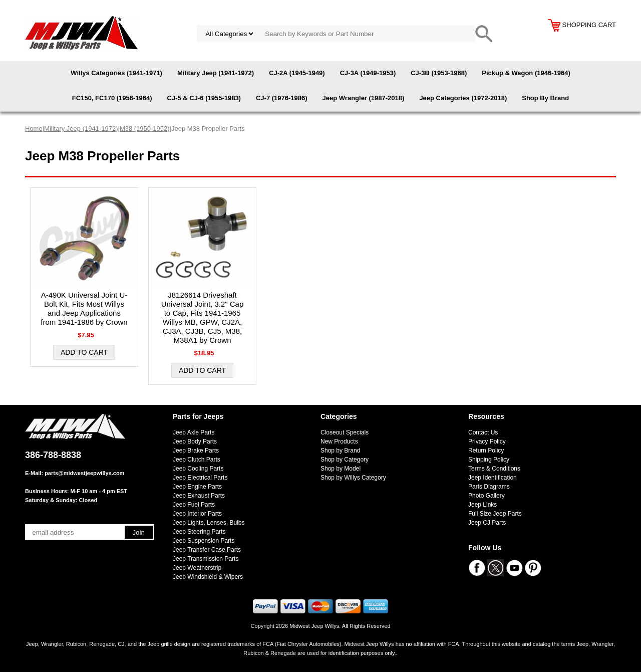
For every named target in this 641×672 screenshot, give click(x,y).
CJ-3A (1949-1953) (368, 73)
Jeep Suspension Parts (204, 541)
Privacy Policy (487, 441)
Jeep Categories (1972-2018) (463, 98)
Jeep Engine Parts (197, 487)
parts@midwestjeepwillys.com (84, 473)
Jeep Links (483, 505)
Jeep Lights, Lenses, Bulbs (209, 523)
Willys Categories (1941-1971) (116, 73)
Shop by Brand (340, 451)
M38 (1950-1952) (145, 129)
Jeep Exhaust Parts (199, 496)
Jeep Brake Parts (196, 451)
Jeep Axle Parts (194, 432)
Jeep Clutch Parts (197, 460)
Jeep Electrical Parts (200, 478)
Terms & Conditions (494, 469)
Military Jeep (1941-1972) (216, 73)
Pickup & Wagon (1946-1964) (526, 73)
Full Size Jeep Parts (495, 514)
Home (34, 129)
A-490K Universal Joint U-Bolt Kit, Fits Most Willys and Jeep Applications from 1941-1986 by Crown (84, 308)
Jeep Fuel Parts (194, 505)
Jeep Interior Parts (197, 514)
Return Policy (486, 451)
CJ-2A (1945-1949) (297, 73)
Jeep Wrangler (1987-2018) (364, 98)
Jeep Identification (493, 478)
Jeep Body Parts (195, 441)
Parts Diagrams (489, 487)
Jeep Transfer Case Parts (207, 550)
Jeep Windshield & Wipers (208, 577)
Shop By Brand (545, 98)
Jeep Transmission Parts (206, 559)
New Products (339, 441)
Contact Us (483, 432)
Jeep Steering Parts (199, 532)
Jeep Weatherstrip (197, 568)
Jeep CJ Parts (487, 523)
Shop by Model (341, 469)
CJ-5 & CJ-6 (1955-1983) (204, 98)
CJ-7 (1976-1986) (282, 98)
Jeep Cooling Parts (198, 469)
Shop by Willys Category (353, 478)
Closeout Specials (345, 432)
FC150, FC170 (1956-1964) (112, 98)
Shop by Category (345, 460)
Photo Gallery (487, 496)
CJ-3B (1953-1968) (439, 73)
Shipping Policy (489, 460)
